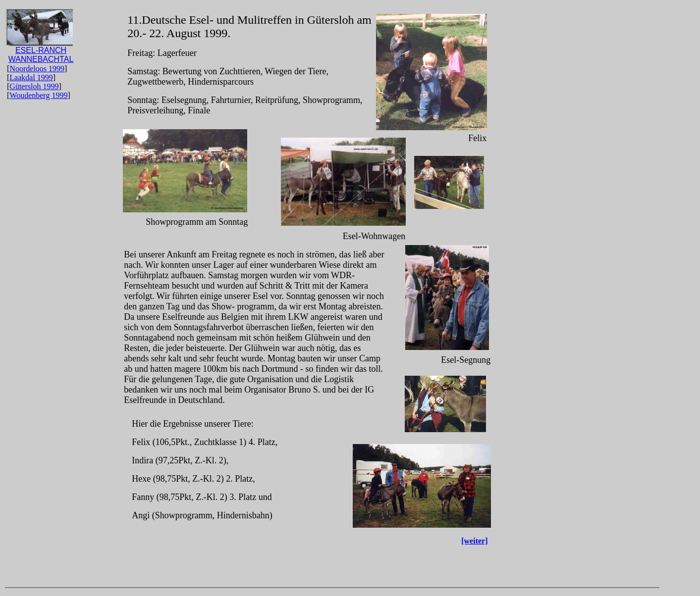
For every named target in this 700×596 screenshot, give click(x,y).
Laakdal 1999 (31, 77)
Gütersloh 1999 (34, 86)
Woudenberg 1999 (38, 95)
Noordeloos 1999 (37, 69)
